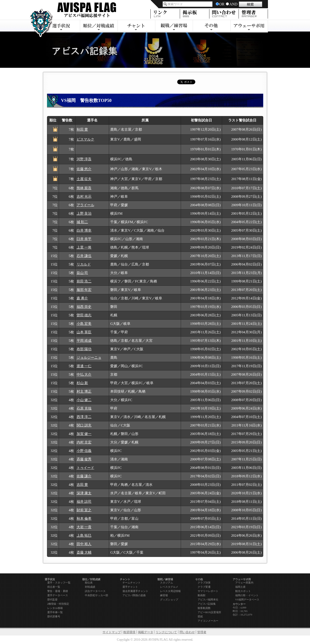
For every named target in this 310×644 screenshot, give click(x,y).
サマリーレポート (208, 591)
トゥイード (85, 468)
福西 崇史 (84, 307)
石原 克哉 (84, 408)
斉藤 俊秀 (84, 459)
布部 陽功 (84, 349)
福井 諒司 (84, 502)
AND (233, 4)
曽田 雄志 (84, 315)
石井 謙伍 (84, 256)
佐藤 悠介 (84, 169)
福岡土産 (240, 587)
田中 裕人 (84, 544)
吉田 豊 (82, 485)
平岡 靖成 (84, 341)
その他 (212, 26)
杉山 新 (82, 383)
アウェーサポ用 (249, 26)
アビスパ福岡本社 (208, 600)
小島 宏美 (84, 324)
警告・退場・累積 (58, 591)
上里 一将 (84, 247)
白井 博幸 (84, 230)
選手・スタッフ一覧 (59, 583)
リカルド (84, 264)
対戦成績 (90, 587)
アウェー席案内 (244, 583)
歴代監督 (52, 600)
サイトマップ (112, 632)
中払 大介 (84, 374)
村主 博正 (84, 391)
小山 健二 (84, 400)
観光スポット (243, 591)
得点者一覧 (54, 587)
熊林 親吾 (84, 188)
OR (222, 4)
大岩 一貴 (84, 527)
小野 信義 (84, 451)
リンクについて (166, 632)
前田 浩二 (84, 281)
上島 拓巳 (84, 535)
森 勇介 (82, 298)
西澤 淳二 (84, 417)
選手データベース (58, 595)
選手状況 (61, 26)
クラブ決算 (204, 583)
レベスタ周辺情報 (170, 591)
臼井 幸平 (84, 239)
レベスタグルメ (169, 587)
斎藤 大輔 (84, 552)
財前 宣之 (84, 510)
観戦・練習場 (174, 26)
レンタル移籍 (55, 608)
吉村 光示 (84, 197)
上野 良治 (84, 213)
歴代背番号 (54, 616)
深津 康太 (84, 493)
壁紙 (200, 616)
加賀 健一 (84, 434)
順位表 (89, 583)
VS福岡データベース (247, 600)
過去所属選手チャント (135, 591)
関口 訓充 (84, 425)
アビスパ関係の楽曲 (134, 595)
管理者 (202, 632)
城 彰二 (82, 222)
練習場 (164, 595)
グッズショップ (169, 600)
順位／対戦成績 (99, 26)
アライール (85, 205)
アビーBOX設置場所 (210, 612)
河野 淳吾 (84, 159)
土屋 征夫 (84, 179)
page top (238, 570)
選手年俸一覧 (55, 612)
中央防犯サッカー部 (96, 595)
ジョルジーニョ (89, 358)
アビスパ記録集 (207, 604)
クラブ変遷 (204, 587)
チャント (136, 26)
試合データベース (95, 591)
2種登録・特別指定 (58, 604)
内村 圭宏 (84, 442)
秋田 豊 (82, 129)
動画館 (202, 595)
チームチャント (131, 583)
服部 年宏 (84, 290)
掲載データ (146, 632)
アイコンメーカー (208, 621)
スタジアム (167, 583)
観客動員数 (204, 608)
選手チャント (130, 587)
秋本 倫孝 (84, 519)
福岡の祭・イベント (247, 595)
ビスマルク (85, 139)
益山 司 (82, 273)
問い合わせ (187, 632)
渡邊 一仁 (84, 366)
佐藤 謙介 (84, 476)
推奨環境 (129, 632)
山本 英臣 (84, 332)
